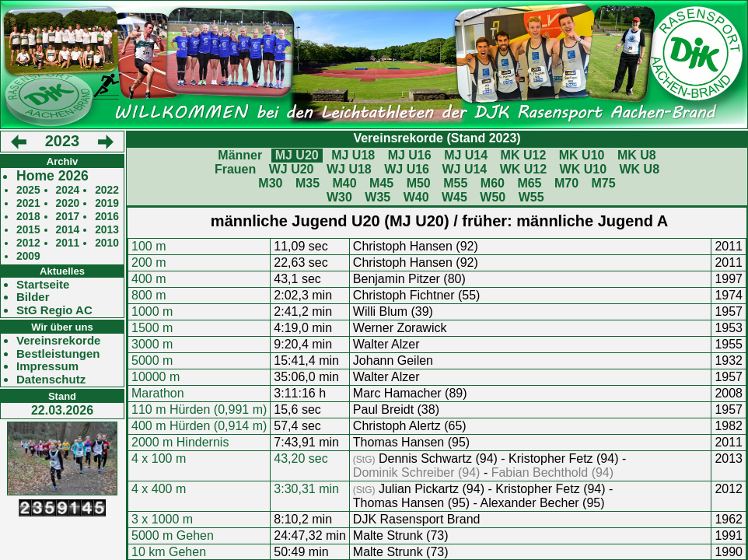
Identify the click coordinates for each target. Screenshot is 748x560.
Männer (240, 155)
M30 (270, 183)
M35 (308, 183)
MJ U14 (466, 155)
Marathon (158, 393)
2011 (68, 243)
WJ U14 (464, 169)
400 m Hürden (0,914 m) (199, 426)
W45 (454, 197)
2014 (68, 230)
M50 (419, 183)
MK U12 (524, 155)
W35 (377, 197)
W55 (531, 197)
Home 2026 (52, 176)
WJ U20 (292, 169)
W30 (339, 197)
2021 (28, 203)
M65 (529, 183)
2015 (28, 230)
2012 (28, 243)
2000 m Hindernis (180, 442)
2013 (107, 230)
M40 (344, 183)
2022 (107, 190)
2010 (107, 243)
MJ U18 (353, 155)
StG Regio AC (54, 310)
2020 (68, 203)
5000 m (152, 360)
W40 (416, 197)
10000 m (156, 377)
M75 (604, 183)
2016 (107, 217)
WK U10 (583, 169)
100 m (149, 246)
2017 (68, 217)
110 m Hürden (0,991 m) (199, 409)
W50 (493, 197)
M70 (566, 183)
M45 (381, 183)
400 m (149, 279)
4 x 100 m (159, 458)
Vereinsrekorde (58, 341)
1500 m (152, 328)
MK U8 (637, 155)
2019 (107, 203)
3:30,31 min (306, 489)
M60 (493, 183)
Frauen (235, 169)
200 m (149, 262)
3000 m (152, 344)
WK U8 (640, 169)
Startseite (43, 285)
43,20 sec (301, 458)
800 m (149, 295)
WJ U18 (349, 169)
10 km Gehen (169, 552)
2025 (28, 190)
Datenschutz (51, 380)
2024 (68, 190)
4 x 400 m (159, 489)
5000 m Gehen (173, 535)
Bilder (33, 297)
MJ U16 (410, 155)
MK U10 (582, 155)
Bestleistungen (58, 354)
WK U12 (523, 169)
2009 (28, 256)
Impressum (47, 366)
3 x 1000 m (162, 519)
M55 (455, 183)
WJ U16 (407, 169)
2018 (28, 217)
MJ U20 (297, 155)
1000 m (152, 311)
